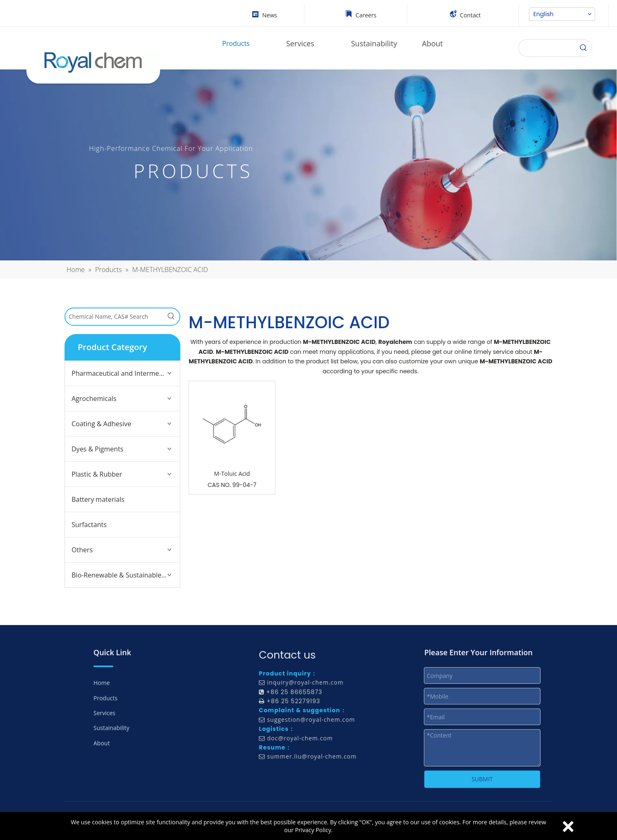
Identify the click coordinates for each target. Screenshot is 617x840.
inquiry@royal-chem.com (305, 682)
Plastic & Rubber (97, 474)
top (600, 804)
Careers (366, 15)
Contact (470, 15)
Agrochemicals (94, 399)
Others (82, 550)
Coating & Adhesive (101, 424)
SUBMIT (482, 779)
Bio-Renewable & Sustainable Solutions (126, 575)
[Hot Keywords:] (171, 317)
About (102, 743)
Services (104, 713)
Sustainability (111, 728)
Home (102, 683)
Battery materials (98, 499)
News (270, 15)
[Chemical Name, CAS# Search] (114, 317)
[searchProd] (547, 48)
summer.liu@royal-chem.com (312, 756)
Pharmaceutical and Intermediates (125, 373)
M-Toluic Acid (232, 474)
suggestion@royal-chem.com (311, 719)
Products (105, 698)
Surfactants (89, 525)
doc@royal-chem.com (300, 738)
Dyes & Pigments (98, 449)
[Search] (584, 48)
